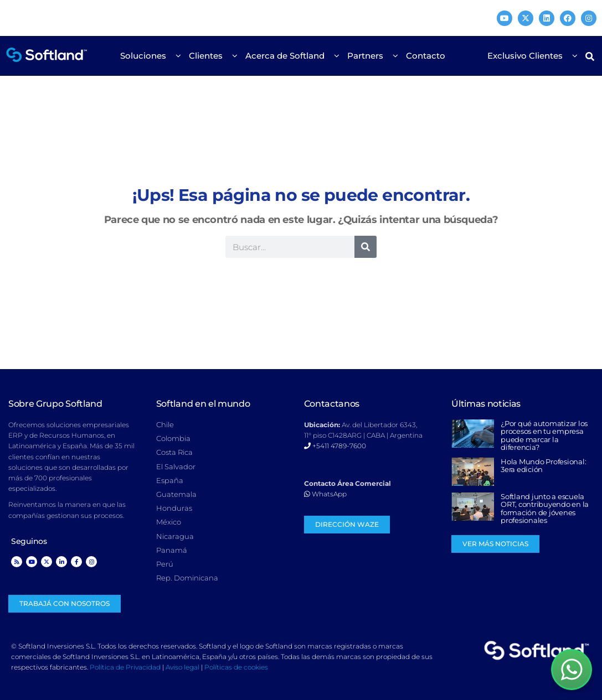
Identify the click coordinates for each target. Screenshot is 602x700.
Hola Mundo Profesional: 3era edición (543, 465)
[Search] (366, 247)
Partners (368, 56)
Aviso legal (182, 667)
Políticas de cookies (236, 667)
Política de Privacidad (125, 667)
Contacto (426, 56)
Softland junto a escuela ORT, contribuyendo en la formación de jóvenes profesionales (545, 508)
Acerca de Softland (288, 56)
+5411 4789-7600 (335, 446)
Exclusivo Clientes (528, 56)
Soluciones (146, 56)
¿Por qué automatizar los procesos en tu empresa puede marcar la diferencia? (544, 435)
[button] (590, 56)
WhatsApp (325, 494)
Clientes (209, 56)
